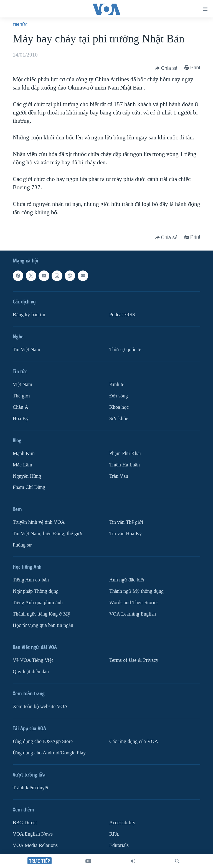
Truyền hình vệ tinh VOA (39, 522)
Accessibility (122, 823)
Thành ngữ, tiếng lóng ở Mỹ (41, 614)
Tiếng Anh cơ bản (31, 580)
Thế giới (21, 396)
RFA (114, 834)
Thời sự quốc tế (125, 350)
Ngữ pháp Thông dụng (36, 591)
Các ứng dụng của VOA (134, 741)
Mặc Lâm (22, 465)
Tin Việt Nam (26, 350)
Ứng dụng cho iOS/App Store (43, 741)
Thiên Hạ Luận (125, 465)
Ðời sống (119, 396)
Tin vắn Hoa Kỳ (125, 534)
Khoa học (119, 407)
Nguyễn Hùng (27, 476)
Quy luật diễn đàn (31, 672)
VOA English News (33, 834)
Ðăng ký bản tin (29, 315)
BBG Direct (25, 823)
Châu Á (21, 407)
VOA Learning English (133, 614)
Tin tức (20, 25)
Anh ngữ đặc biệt (127, 580)
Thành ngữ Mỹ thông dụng (136, 591)
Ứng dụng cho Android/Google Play (49, 753)
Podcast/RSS (122, 315)
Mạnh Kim (24, 454)
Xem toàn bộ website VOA (40, 707)
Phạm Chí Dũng (29, 487)
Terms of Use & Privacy (134, 660)
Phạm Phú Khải (125, 454)
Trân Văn (119, 476)
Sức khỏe (119, 419)
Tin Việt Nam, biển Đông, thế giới (48, 534)
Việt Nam (22, 385)
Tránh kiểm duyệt (31, 788)
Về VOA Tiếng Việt (33, 660)
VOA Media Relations (35, 845)
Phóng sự (22, 545)
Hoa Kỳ (21, 419)
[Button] (167, 68)
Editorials (119, 845)
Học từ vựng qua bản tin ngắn (43, 625)
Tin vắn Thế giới (126, 522)
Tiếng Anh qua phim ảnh (38, 603)
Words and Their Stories (134, 603)
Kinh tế (117, 385)
